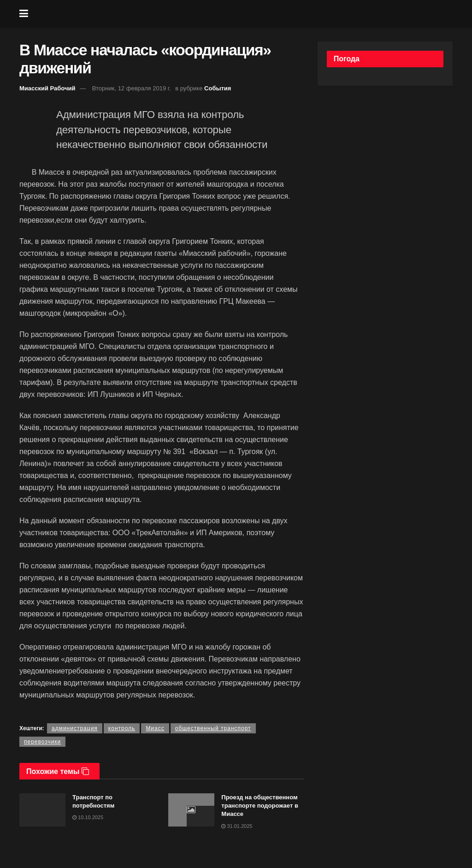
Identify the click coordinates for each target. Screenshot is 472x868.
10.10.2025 (88, 817)
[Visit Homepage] (243, 14)
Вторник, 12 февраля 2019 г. (132, 88)
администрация (75, 728)
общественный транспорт (213, 728)
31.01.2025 (237, 826)
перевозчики (42, 742)
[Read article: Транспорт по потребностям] (42, 810)
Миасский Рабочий (47, 88)
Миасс (155, 728)
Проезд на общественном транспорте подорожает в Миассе (260, 806)
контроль (122, 728)
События (218, 88)
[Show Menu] (24, 14)
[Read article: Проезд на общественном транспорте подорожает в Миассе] (191, 810)
